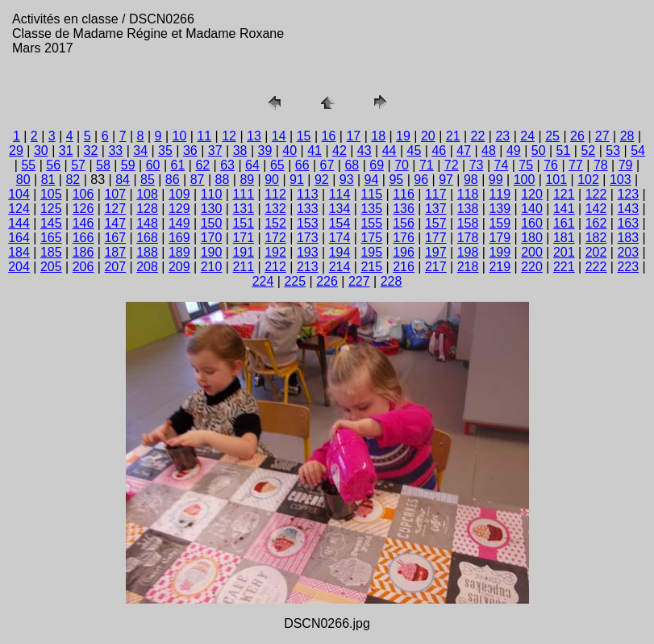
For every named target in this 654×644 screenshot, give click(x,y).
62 (202, 165)
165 (51, 238)
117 (436, 194)
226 (327, 281)
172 (275, 238)
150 (212, 223)
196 (404, 252)
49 (514, 151)
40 (290, 151)
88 (223, 180)
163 (628, 223)
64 (252, 165)
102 (588, 180)
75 (526, 165)
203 (628, 252)
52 (588, 151)
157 (436, 223)
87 (198, 180)
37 (215, 151)
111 (243, 194)
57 (78, 165)
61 (178, 165)
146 (83, 223)
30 (41, 151)
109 (179, 194)
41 (315, 151)
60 (153, 165)
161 (564, 223)
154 (340, 223)
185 (51, 252)
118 (468, 194)
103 (621, 180)
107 (115, 194)
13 (254, 136)
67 (327, 165)
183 (628, 238)
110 (212, 194)
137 (436, 209)
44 (389, 151)
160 (532, 223)
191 (243, 252)
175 (371, 238)
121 (564, 194)
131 (243, 209)
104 (19, 194)
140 (532, 209)
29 (16, 151)
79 (626, 165)
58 (103, 165)
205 (51, 267)
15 (304, 136)
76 (551, 165)
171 (243, 238)
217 (436, 267)
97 (446, 180)
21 (453, 136)
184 (19, 252)
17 (353, 136)
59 (128, 165)
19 (403, 136)
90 (272, 180)
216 (404, 267)
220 (532, 267)
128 (147, 209)
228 (392, 281)
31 (66, 151)
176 (404, 238)
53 (613, 151)
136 (404, 209)
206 (83, 267)
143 (628, 209)
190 (212, 252)
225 (295, 281)
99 (496, 180)
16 (329, 136)
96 (421, 180)
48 (489, 151)
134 (340, 209)
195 (371, 252)
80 (23, 180)
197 (436, 252)
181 (564, 238)
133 (308, 209)
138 (468, 209)
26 (577, 136)
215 (371, 267)
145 (51, 223)
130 (212, 209)
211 (243, 267)
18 (378, 136)
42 (339, 151)
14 (279, 136)
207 (115, 267)
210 (212, 267)
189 (179, 252)
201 (564, 252)
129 (179, 209)
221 (564, 267)
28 (627, 136)
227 (359, 281)
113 (308, 194)
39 (265, 151)
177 (436, 238)
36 (190, 151)
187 (115, 252)
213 (308, 267)
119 (500, 194)
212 (275, 267)
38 (240, 151)
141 (564, 209)
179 (500, 238)
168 (147, 238)
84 (123, 180)
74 (502, 165)
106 (83, 194)
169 (179, 238)
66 (302, 165)
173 (308, 238)
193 (308, 252)
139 (500, 209)
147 (115, 223)
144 (19, 223)
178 (468, 238)
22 (478, 136)
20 (428, 136)
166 (83, 238)
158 (468, 223)
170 (212, 238)
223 (628, 267)
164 (19, 238)
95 (396, 180)
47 (464, 151)
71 (427, 165)
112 (275, 194)
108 (147, 194)
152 (275, 223)
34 (140, 151)
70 (402, 165)
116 (404, 194)
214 (340, 267)
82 (73, 180)
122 (596, 194)
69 (377, 165)
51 (564, 151)
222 (596, 267)
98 (471, 180)
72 (452, 165)
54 (638, 151)
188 (147, 252)
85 (148, 180)
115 (371, 194)
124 (19, 209)
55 (28, 165)
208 (147, 267)
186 (83, 252)
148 (147, 223)
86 (173, 180)
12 (229, 136)
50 (539, 151)
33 (115, 151)
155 (371, 223)
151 (243, 223)
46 (439, 151)
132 (275, 209)
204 (19, 267)
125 (51, 209)
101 (556, 180)
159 (500, 223)
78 (601, 165)
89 (247, 180)
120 (532, 194)
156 (404, 223)
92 (322, 180)
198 (468, 252)
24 (527, 136)
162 (596, 223)
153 (308, 223)
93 (347, 180)
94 (372, 180)
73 (477, 165)
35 (165, 151)
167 (115, 238)
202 (596, 252)
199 (500, 252)
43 (364, 151)
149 (179, 223)
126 (83, 209)
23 (502, 136)
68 (352, 165)
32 (91, 151)
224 (263, 281)
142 (596, 209)
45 (414, 151)
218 (468, 267)
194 (340, 252)
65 (277, 165)
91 (297, 180)
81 (48, 180)
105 (51, 194)
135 (371, 209)
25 (552, 136)
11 (204, 136)
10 (179, 136)
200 (532, 252)
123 (628, 194)
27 (602, 136)
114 (340, 194)
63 (227, 165)
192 (275, 252)
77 (576, 165)
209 (179, 267)
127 (115, 209)
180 (532, 238)
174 (340, 238)
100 (525, 180)
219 (500, 267)
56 (53, 165)
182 (596, 238)
